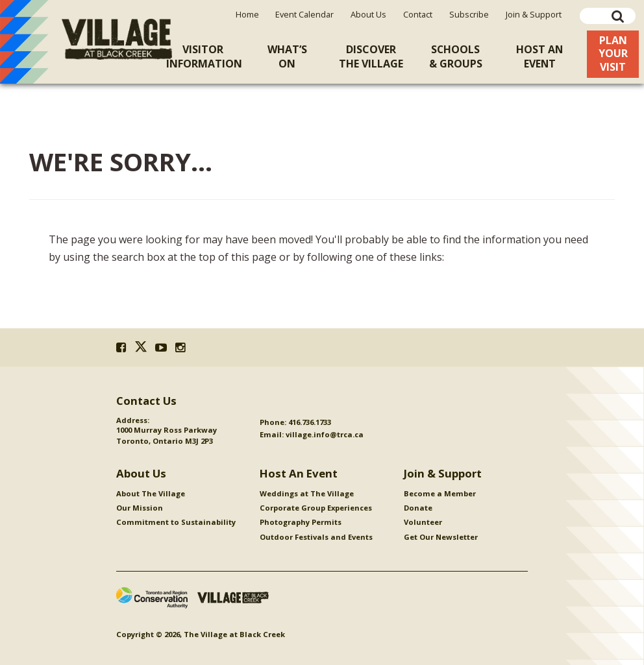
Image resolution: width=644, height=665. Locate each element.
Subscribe (469, 14)
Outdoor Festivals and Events (316, 537)
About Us (368, 14)
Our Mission (140, 508)
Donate (418, 508)
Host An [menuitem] (539, 56)
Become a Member (440, 493)
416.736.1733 (310, 422)
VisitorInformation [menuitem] (204, 56)
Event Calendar (304, 14)
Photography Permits (301, 522)
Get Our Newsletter (441, 537)
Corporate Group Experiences (316, 508)
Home (247, 14)
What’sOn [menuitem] (287, 56)
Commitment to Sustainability (176, 522)
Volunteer (423, 522)
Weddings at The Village (307, 493)
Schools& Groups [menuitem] (456, 56)
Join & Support (534, 14)
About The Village (151, 493)
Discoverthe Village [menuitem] (371, 56)
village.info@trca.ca (325, 434)
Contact (418, 14)
